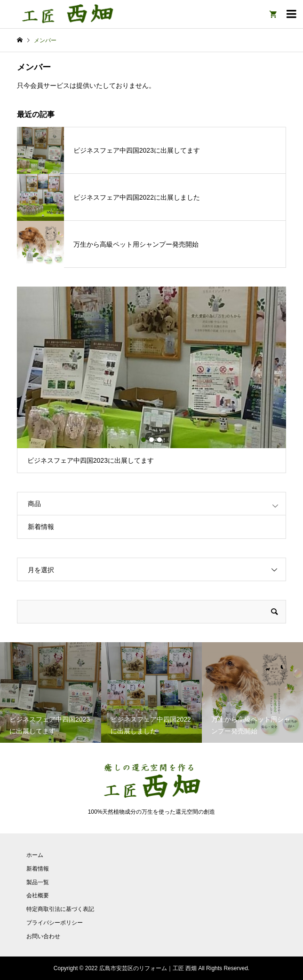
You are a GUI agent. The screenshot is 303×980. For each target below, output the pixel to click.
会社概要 (38, 895)
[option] (151, 380)
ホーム (35, 855)
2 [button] (151, 440)
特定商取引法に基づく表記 (60, 909)
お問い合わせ (43, 936)
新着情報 (41, 527)
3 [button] (159, 440)
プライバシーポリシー (55, 923)
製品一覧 (38, 882)
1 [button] (144, 440)
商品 (34, 504)
